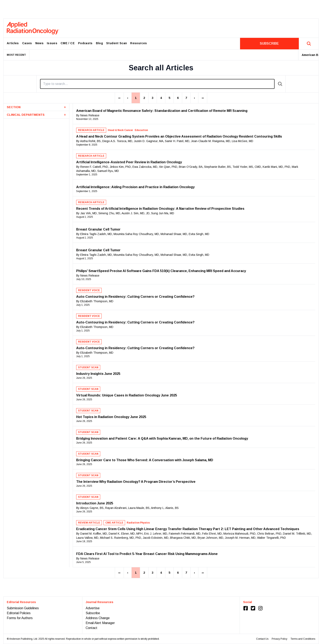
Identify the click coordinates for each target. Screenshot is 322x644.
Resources (139, 43)
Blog (99, 43)
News (39, 43)
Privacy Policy (279, 639)
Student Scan (117, 43)
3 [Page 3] (153, 98)
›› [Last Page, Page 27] (203, 98)
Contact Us (262, 639)
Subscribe (93, 613)
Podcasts (85, 43)
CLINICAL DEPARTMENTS (36, 115)
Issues (52, 43)
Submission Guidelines (23, 608)
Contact (91, 628)
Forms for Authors (20, 618)
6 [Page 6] (178, 98)
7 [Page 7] (186, 98)
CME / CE (68, 43)
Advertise (93, 608)
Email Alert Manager (100, 623)
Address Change (98, 618)
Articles (13, 43)
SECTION (36, 107)
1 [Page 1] (136, 98)
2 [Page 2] (144, 98)
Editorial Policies (19, 613)
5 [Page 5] (169, 98)
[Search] (157, 84)
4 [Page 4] (161, 98)
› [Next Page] (194, 98)
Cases (27, 43)
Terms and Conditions (303, 639)
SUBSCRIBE (269, 43)
